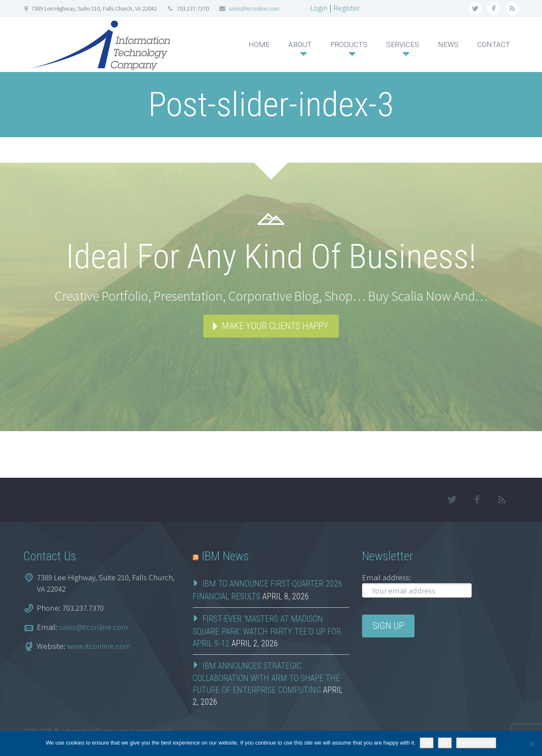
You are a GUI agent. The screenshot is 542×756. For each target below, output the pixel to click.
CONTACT (494, 44)
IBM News (225, 556)
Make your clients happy (275, 326)
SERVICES (403, 44)
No (445, 743)
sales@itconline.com (254, 8)
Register (347, 8)
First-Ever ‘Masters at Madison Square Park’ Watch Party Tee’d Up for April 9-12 (267, 631)
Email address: (386, 577)
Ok (427, 743)
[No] (531, 744)
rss (512, 8)
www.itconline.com (99, 646)
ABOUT (300, 44)
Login (319, 8)
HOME (259, 44)
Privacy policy (476, 743)
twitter (475, 8)
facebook (494, 8)
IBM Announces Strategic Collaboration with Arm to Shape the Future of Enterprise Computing (266, 678)
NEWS (448, 44)
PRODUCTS (349, 44)
